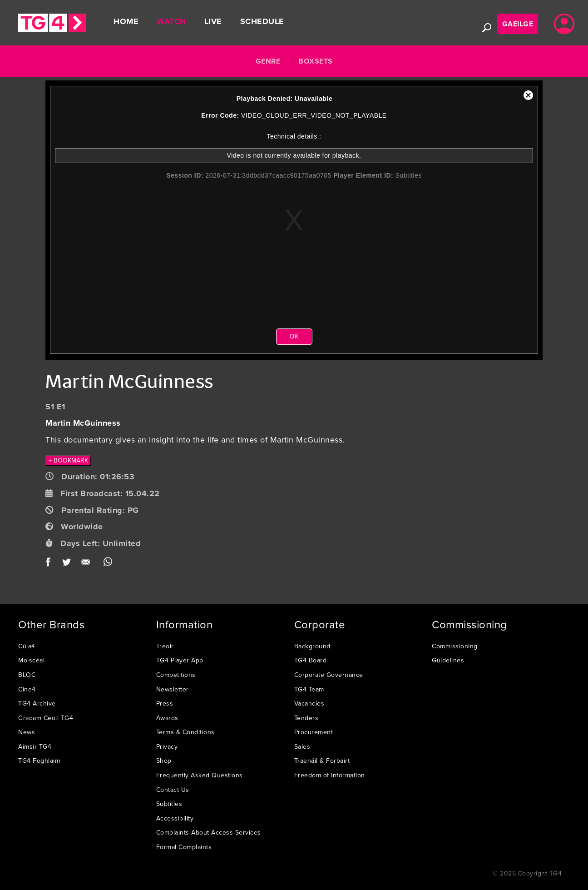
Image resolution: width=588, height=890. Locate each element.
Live (213, 21)
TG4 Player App (180, 660)
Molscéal (31, 660)
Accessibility (175, 818)
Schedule (262, 21)
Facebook (51, 564)
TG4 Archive (37, 703)
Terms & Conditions (185, 732)
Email (87, 564)
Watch (171, 21)
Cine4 (27, 689)
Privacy (167, 746)
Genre (268, 61)
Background (312, 646)
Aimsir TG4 (35, 746)
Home (126, 21)
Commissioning (455, 646)
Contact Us (173, 790)
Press (165, 703)
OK (294, 336)
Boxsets (316, 61)
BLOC (27, 675)
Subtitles (169, 804)
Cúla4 (27, 646)
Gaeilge (518, 24)
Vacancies (309, 703)
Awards (167, 718)
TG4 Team (309, 689)
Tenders (306, 718)
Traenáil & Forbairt (322, 761)
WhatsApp (108, 564)
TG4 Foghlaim (39, 761)
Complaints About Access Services (209, 832)
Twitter (67, 564)
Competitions (176, 675)
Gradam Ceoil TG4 (46, 718)
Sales (302, 746)
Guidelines (448, 660)
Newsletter (173, 689)
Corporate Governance (329, 675)
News (27, 732)
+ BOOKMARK (68, 460)
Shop (164, 761)
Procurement (314, 732)
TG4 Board (311, 660)
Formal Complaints (184, 847)
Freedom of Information (330, 775)
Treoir (165, 646)
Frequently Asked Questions (200, 775)
